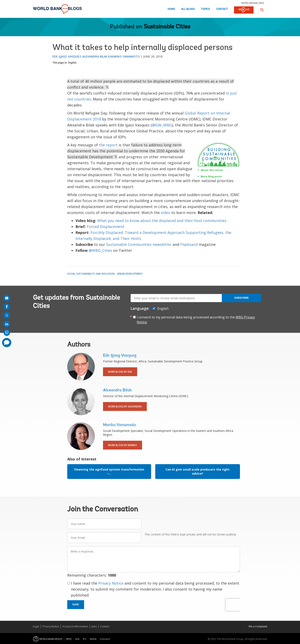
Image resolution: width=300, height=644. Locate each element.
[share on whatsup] (7, 333)
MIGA (93, 639)
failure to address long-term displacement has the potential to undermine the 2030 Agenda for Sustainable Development (126, 151)
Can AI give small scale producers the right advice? (197, 471)
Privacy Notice (111, 583)
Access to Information (75, 626)
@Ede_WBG (162, 125)
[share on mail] (7, 298)
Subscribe (242, 298)
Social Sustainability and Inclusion (91, 274)
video (166, 213)
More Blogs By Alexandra (125, 406)
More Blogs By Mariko (123, 445)
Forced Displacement (106, 227)
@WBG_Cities (100, 250)
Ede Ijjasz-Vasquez (67, 56)
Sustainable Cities (167, 27)
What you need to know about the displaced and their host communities (162, 221)
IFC (85, 639)
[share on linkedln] (7, 324)
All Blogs (188, 9)
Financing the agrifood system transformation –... (109, 471)
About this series (212, 170)
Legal (36, 626)
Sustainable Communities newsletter (139, 244)
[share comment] (7, 343)
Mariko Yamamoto (125, 56)
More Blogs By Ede (120, 372)
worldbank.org (253, 3)
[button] (262, 10)
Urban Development (130, 274)
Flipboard (189, 244)
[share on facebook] (7, 307)
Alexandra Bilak (95, 56)
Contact (222, 9)
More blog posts (211, 176)
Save (76, 605)
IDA (77, 639)
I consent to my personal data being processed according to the (196, 320)
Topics (205, 9)
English (72, 63)
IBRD (69, 639)
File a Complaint (258, 626)
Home (171, 9)
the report (108, 145)
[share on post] (7, 315)
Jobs (94, 626)
